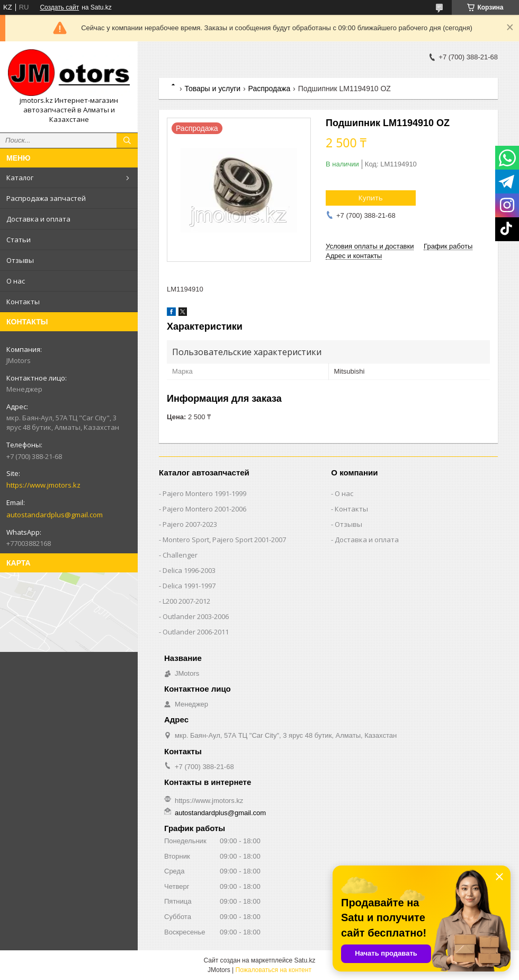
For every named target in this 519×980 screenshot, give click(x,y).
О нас (16, 281)
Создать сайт (59, 7)
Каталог (20, 178)
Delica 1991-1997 (189, 586)
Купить (371, 198)
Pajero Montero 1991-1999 (204, 493)
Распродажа (270, 89)
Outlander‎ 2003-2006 (196, 616)
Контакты (23, 302)
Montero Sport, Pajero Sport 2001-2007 (224, 540)
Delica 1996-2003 (189, 570)
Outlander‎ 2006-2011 (196, 632)
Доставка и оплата (38, 219)
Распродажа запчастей (46, 198)
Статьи (19, 240)
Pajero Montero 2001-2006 (204, 509)
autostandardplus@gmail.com (55, 515)
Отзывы (20, 260)
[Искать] (127, 140)
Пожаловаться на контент (274, 970)
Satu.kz (305, 960)
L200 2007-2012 (186, 601)
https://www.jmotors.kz (43, 485)
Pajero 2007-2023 (190, 524)
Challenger (180, 555)
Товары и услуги (212, 89)
